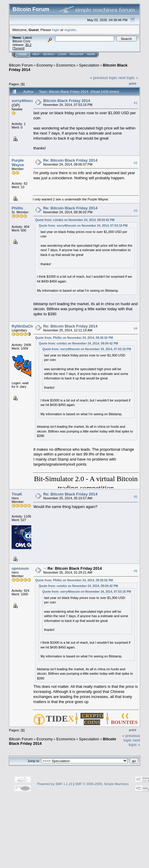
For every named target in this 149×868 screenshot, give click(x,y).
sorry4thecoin (24, 101)
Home (22, 54)
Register (77, 54)
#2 (136, 163)
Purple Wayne (18, 163)
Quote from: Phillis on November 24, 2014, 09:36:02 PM (74, 338)
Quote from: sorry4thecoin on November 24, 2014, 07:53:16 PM (83, 226)
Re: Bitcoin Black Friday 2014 (70, 160)
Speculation (89, 65)
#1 (136, 103)
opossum (20, 568)
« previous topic (104, 78)
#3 (136, 211)
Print (133, 84)
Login (62, 54)
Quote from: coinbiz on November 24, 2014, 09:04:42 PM (75, 220)
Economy (45, 65)
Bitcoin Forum (21, 65)
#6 (136, 571)
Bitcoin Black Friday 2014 (67, 101)
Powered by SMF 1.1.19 (55, 784)
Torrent (18, 48)
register (70, 30)
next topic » (128, 78)
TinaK (17, 494)
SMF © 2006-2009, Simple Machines (102, 784)
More (91, 54)
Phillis (17, 208)
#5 (136, 497)
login (56, 30)
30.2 (28, 45)
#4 (136, 328)
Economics (66, 65)
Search (49, 54)
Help (36, 54)
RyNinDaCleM (24, 326)
